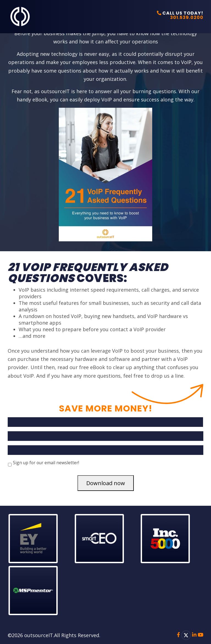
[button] (39, 539)
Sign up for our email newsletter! (46, 463)
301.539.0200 (187, 17)
